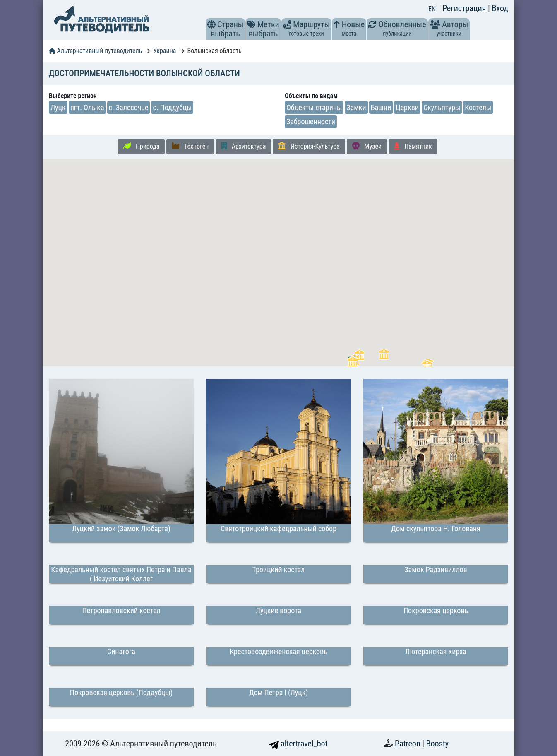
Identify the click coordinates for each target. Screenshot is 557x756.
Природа (141, 146)
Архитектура (244, 146)
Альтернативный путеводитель (95, 51)
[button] (211, 24)
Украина (164, 51)
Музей (367, 146)
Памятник (413, 146)
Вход (500, 8)
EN (432, 9)
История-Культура (309, 146)
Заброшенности (311, 122)
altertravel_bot (298, 744)
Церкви (407, 107)
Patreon (408, 744)
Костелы (478, 107)
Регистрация (465, 8)
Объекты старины (314, 107)
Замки (356, 107)
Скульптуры (442, 107)
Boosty (437, 744)
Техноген (190, 146)
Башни (381, 107)
